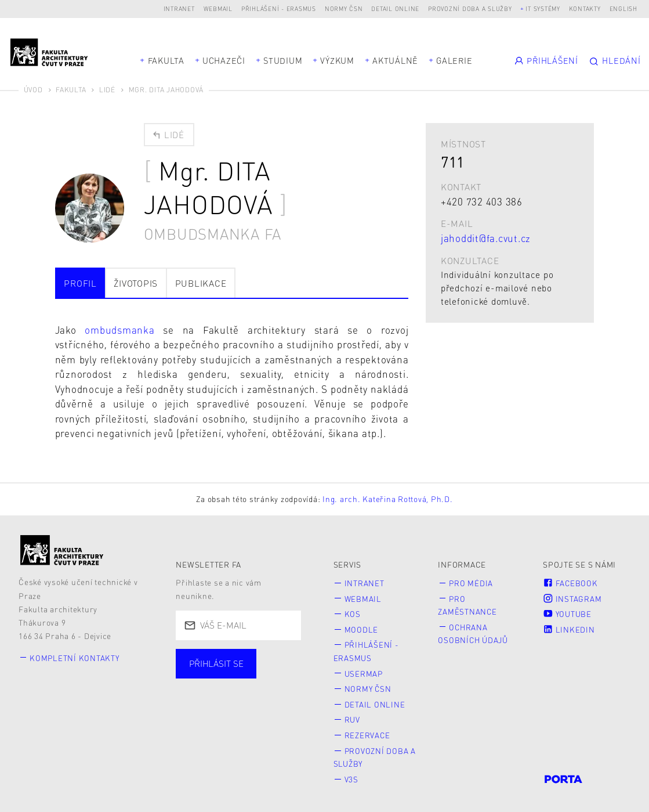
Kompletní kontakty (76, 657)
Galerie (454, 60)
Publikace (201, 282)
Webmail (218, 8)
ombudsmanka (124, 329)
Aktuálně (395, 60)
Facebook (571, 582)
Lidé (107, 90)
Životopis (136, 282)
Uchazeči (224, 60)
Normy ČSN (344, 8)
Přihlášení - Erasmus (279, 8)
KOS (353, 613)
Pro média (472, 582)
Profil (80, 282)
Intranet (179, 8)
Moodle (362, 628)
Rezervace (368, 733)
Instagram (572, 598)
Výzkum (337, 60)
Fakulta (166, 60)
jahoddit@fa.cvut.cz (486, 238)
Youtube (568, 613)
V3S (351, 776)
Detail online (395, 8)
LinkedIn (569, 628)
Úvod (33, 90)
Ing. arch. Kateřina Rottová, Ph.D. (388, 498)
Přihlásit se (217, 663)
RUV (352, 717)
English (623, 8)
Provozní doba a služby (470, 8)
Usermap (364, 671)
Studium (283, 60)
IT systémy (543, 8)
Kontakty (585, 8)
